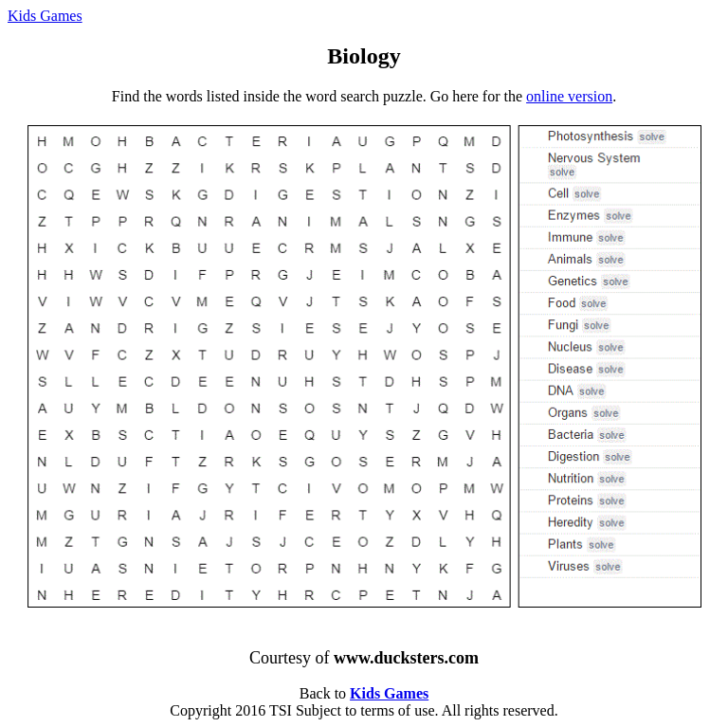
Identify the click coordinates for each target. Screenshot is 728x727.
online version (569, 96)
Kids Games (45, 16)
